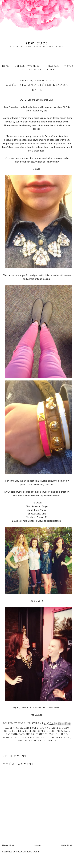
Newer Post (8, 845)
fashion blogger (15, 738)
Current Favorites (27, 66)
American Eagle (27, 728)
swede (52, 741)
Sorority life (27, 741)
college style (35, 731)
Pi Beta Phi (63, 738)
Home (6, 66)
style (42, 741)
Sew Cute (37, 44)
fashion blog (58, 734)
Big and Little (50, 728)
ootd (50, 738)
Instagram (52, 66)
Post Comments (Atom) (28, 852)
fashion (41, 734)
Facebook (35, 70)
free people (36, 738)
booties (18, 731)
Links (51, 70)
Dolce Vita (54, 731)
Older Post (66, 845)
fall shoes (26, 734)
